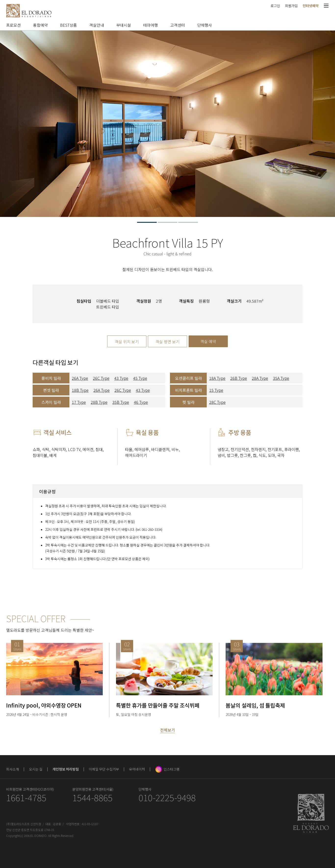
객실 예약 (208, 341)
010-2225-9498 (167, 797)
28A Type (260, 378)
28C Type (217, 402)
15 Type (216, 390)
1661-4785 (26, 797)
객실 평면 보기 (167, 342)
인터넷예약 (311, 6)
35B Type (121, 402)
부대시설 (124, 25)
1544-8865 (92, 797)
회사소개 (13, 769)
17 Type (79, 402)
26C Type (101, 378)
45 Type (140, 378)
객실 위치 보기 (127, 342)
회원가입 (291, 6)
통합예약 (40, 25)
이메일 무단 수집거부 (104, 769)
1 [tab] (147, 222)
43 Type (121, 378)
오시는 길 (36, 769)
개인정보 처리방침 (66, 769)
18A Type (217, 378)
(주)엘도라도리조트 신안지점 (24, 824)
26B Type (239, 378)
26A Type (80, 378)
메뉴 (326, 5)
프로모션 (13, 25)
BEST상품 (69, 25)
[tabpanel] (167, 124)
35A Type (281, 378)
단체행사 (205, 25)
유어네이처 (137, 769)
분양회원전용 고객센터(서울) (93, 789)
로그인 (275, 6)
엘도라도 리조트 (29, 11)
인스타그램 (172, 769)
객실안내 (97, 25)
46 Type (141, 402)
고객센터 (178, 25)
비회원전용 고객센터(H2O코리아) (30, 789)
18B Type (80, 390)
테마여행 (151, 25)
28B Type (99, 402)
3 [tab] (188, 222)
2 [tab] (167, 222)
